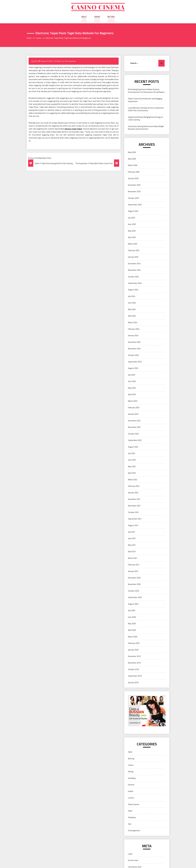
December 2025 (134, 185)
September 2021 (135, 519)
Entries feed (133, 861)
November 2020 (134, 585)
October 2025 (133, 198)
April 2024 (132, 316)
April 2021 (132, 552)
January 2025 (133, 257)
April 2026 (132, 159)
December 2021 (134, 500)
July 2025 (132, 218)
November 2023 (134, 349)
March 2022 (133, 480)
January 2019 (133, 683)
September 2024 (135, 284)
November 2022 (134, 428)
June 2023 (132, 382)
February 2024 (134, 329)
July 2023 (132, 375)
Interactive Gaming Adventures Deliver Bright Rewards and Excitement (146, 128)
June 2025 (132, 225)
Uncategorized (134, 831)
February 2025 (134, 251)
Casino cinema (98, 7)
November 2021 (134, 506)
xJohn (35, 62)
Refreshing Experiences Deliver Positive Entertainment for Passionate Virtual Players (146, 91)
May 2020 (132, 624)
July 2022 (132, 454)
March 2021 (133, 558)
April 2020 (132, 631)
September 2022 (135, 441)
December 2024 (134, 264)
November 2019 (134, 663)
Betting (111, 17)
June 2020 (132, 617)
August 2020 (133, 604)
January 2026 (133, 179)
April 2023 (132, 395)
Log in (130, 854)
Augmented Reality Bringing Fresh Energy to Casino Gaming (145, 119)
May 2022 (132, 467)
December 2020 (134, 578)
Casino (97, 17)
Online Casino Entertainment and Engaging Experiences (145, 100)
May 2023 (132, 388)
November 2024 (134, 271)
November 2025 (134, 192)
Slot (130, 824)
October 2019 (133, 670)
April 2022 (132, 473)
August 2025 (133, 212)
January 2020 (133, 650)
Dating (131, 772)
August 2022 (133, 447)
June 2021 (132, 539)
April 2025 (132, 238)
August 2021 (133, 526)
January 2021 (133, 572)
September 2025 (135, 205)
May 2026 (132, 153)
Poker (130, 811)
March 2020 (133, 637)
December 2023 (134, 342)
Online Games (134, 805)
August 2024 (133, 290)
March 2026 (133, 166)
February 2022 (134, 487)
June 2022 (132, 460)
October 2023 (133, 356)
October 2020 (133, 591)
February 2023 (134, 408)
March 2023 (133, 401)
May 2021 (132, 545)
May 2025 (132, 231)
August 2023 (133, 369)
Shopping (132, 818)
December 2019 (134, 657)
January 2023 (133, 415)
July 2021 (132, 532)
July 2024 (132, 297)
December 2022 (134, 421)
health (131, 792)
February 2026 (134, 172)
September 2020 (135, 598)
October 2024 (133, 277)
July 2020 (132, 611)
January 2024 (133, 336)
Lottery (131, 798)
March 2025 (133, 244)
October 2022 (133, 434)
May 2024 (132, 310)
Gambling (132, 779)
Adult (84, 17)
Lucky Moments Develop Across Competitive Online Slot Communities (146, 110)
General (131, 785)
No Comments (71, 62)
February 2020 (134, 644)
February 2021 (134, 565)
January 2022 (133, 493)
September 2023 (135, 362)
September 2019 (135, 676)
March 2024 (133, 323)
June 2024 (132, 303)
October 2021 (133, 513)
